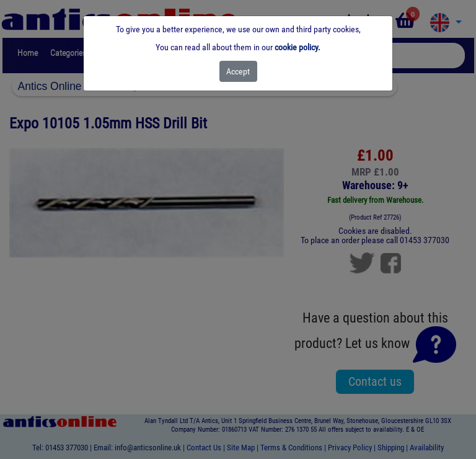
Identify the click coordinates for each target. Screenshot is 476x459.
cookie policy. (297, 47)
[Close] (238, 71)
